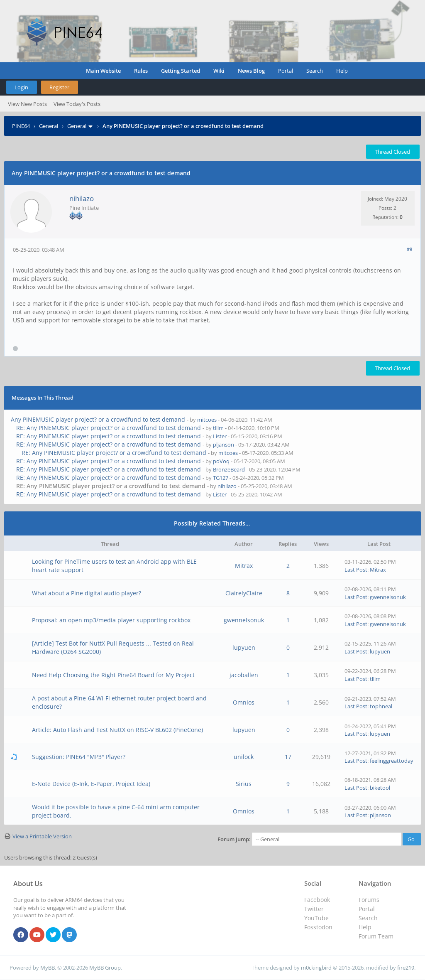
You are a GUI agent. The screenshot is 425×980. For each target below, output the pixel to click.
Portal (286, 71)
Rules (141, 71)
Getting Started (181, 71)
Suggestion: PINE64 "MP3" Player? (79, 757)
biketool (380, 788)
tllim (218, 428)
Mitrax (244, 566)
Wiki (219, 71)
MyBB (48, 968)
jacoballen (244, 675)
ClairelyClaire (244, 593)
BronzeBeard (229, 469)
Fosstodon (318, 927)
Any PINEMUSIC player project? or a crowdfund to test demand (98, 419)
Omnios (244, 702)
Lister (220, 436)
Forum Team (376, 936)
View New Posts (27, 104)
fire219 (406, 968)
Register (59, 87)
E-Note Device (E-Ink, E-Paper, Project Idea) (91, 784)
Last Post (356, 570)
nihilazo (82, 198)
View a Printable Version (42, 836)
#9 (409, 249)
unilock (244, 757)
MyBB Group (105, 968)
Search (315, 71)
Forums (369, 900)
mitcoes (207, 420)
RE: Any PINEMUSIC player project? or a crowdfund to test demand (109, 428)
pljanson (223, 445)
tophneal (381, 706)
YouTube (316, 918)
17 (288, 757)
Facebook (317, 900)
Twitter (314, 909)
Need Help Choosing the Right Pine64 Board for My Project (113, 675)
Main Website (103, 71)
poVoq (221, 461)
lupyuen (244, 647)
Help (342, 71)
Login (21, 87)
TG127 (221, 478)
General (49, 126)
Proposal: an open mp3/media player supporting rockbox (111, 620)
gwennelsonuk (388, 597)
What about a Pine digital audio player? (87, 593)
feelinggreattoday (392, 761)
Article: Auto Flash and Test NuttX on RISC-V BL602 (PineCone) (117, 730)
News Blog (251, 71)
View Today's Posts (77, 104)
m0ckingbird (316, 968)
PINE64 (21, 126)
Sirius (244, 784)
